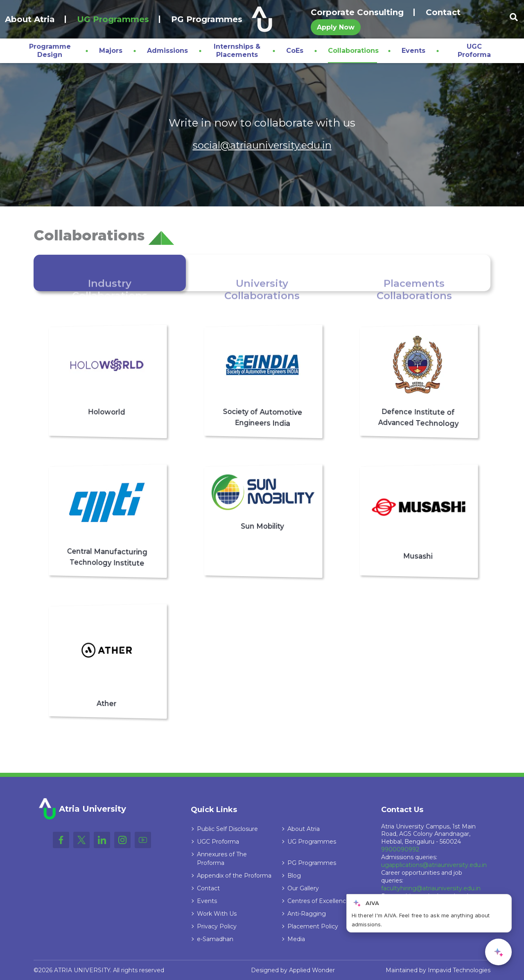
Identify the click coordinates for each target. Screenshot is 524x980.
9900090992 (400, 849)
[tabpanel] (262, 522)
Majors (111, 51)
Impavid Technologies (459, 970)
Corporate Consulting (357, 12)
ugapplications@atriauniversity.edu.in (434, 865)
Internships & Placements (237, 51)
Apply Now (336, 27)
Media (296, 939)
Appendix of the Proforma (234, 876)
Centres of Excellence (318, 901)
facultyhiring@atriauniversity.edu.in (431, 888)
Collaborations (353, 51)
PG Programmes (207, 19)
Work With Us (217, 914)
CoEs (295, 51)
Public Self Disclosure (227, 829)
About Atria (30, 19)
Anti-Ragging (307, 914)
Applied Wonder (312, 970)
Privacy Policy (217, 926)
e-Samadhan (215, 939)
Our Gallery (303, 888)
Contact (443, 12)
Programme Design (50, 51)
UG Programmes (113, 19)
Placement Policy (313, 926)
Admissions (167, 51)
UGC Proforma (474, 51)
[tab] (110, 273)
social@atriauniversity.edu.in (262, 145)
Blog (294, 876)
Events (413, 51)
